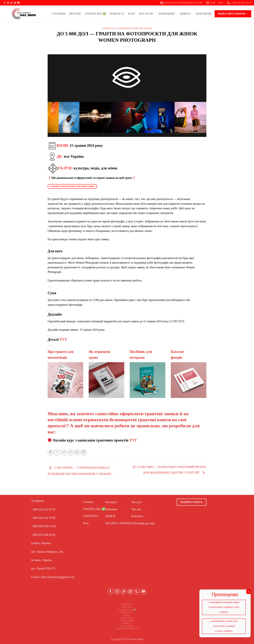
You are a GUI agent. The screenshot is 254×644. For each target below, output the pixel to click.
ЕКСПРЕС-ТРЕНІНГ (118, 523)
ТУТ (63, 339)
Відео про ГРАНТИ (233, 14)
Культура (137, 28)
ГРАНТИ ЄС (117, 14)
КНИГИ (186, 14)
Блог (132, 14)
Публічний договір (143, 523)
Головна (59, 14)
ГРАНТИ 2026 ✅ (95, 14)
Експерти (111, 502)
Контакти (204, 14)
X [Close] (250, 592)
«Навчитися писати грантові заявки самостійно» (225, 627)
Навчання (168, 14)
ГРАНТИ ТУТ (109, 28)
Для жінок (124, 28)
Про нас (75, 14)
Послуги (147, 14)
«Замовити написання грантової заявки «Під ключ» (225, 608)
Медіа (148, 28)
